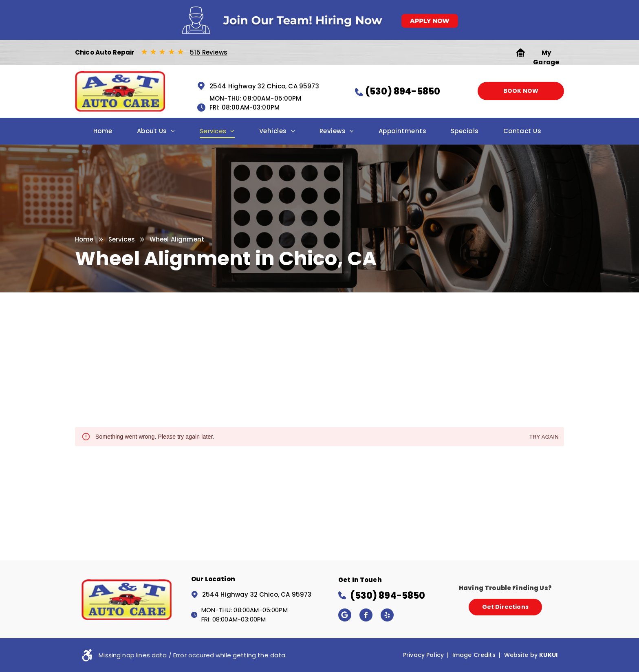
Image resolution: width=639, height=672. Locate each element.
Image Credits (474, 655)
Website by (521, 655)
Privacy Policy (423, 655)
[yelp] (387, 616)
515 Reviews (209, 52)
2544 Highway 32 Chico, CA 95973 (264, 86)
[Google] (345, 616)
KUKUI (548, 655)
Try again (544, 437)
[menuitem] (103, 133)
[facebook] (366, 616)
